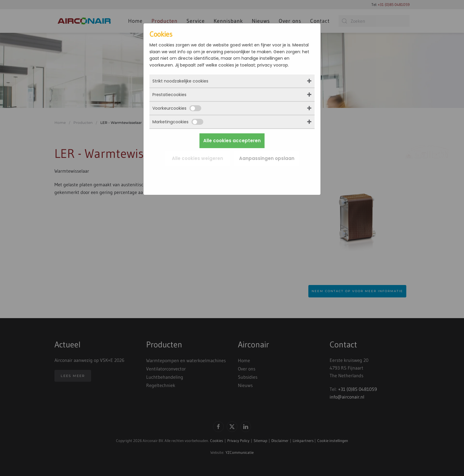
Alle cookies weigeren (198, 158)
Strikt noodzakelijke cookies (180, 81)
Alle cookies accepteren (232, 141)
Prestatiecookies (169, 95)
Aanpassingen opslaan (267, 158)
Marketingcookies (178, 122)
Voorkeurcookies (177, 108)
